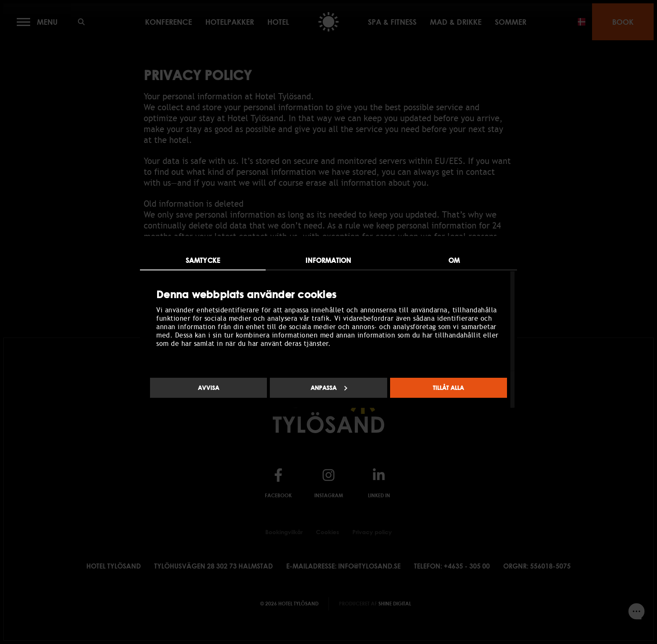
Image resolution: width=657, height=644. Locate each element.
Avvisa (208, 388)
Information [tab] (328, 260)
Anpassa (329, 388)
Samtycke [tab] (203, 260)
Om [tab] (454, 260)
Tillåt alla (448, 388)
